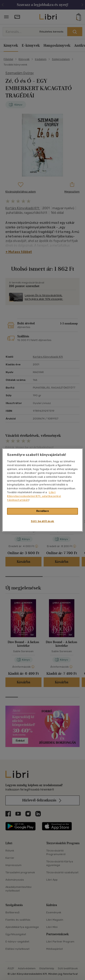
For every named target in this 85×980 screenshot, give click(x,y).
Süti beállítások (42, 521)
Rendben (43, 511)
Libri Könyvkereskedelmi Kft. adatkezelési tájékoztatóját (34, 496)
